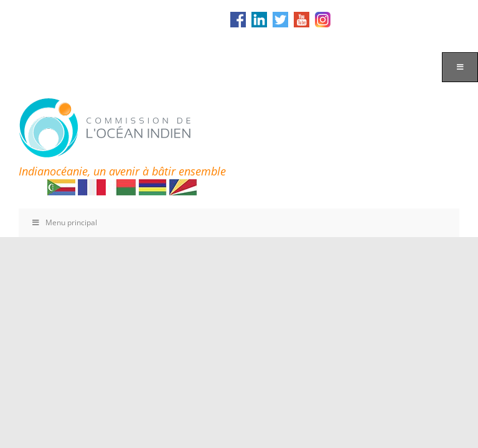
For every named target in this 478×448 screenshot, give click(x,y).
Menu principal (64, 222)
